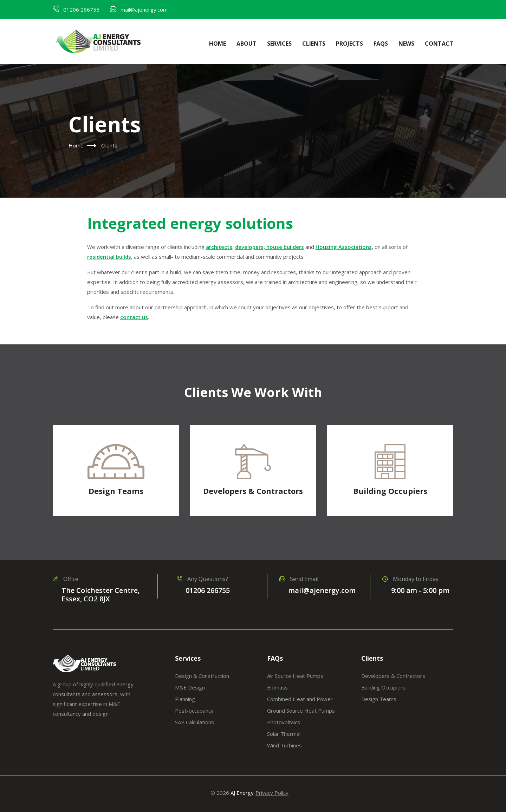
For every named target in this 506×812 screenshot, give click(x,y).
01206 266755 (81, 9)
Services (279, 44)
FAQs (381, 44)
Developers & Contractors (253, 491)
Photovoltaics (284, 722)
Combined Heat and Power (300, 699)
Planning (185, 699)
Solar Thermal (284, 734)
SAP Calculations (194, 722)
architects (219, 247)
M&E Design (190, 687)
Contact (439, 44)
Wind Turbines (284, 745)
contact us (134, 317)
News (406, 44)
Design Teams (116, 491)
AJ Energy (242, 793)
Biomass (277, 687)
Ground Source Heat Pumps (301, 711)
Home (218, 44)
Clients (314, 44)
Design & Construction (202, 676)
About (246, 44)
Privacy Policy (272, 793)
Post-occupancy (194, 711)
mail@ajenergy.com (144, 9)
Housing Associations (344, 247)
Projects (349, 44)
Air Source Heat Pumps (295, 676)
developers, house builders (270, 247)
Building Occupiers (390, 491)
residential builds (109, 257)
